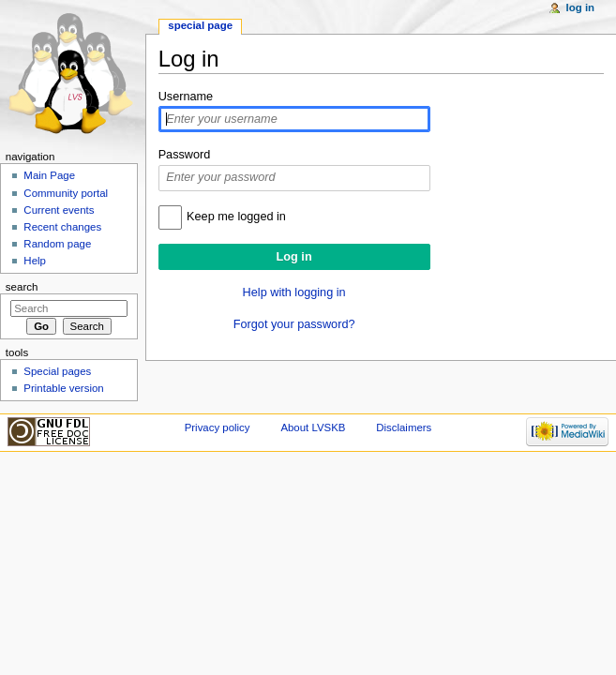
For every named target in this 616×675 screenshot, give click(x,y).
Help (35, 261)
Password (185, 155)
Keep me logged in (236, 217)
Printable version (63, 388)
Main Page (49, 175)
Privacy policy (218, 427)
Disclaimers (404, 427)
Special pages (57, 371)
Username (186, 97)
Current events (59, 210)
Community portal (66, 193)
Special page (200, 25)
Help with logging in (294, 292)
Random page (57, 244)
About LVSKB (313, 427)
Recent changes (62, 227)
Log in (581, 7)
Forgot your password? (294, 324)
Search (22, 287)
